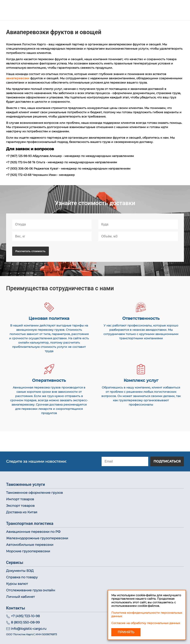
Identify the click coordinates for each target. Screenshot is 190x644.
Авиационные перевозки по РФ (33, 532)
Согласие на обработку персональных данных (146, 623)
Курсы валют (17, 584)
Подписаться (167, 461)
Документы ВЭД (20, 571)
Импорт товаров (20, 499)
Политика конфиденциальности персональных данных (147, 615)
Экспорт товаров (20, 506)
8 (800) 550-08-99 (25, 622)
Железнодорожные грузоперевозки (37, 538)
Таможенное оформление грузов (34, 493)
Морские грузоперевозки (28, 551)
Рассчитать (31, 251)
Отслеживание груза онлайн (31, 590)
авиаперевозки (18, 78)
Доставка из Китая (22, 512)
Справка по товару (22, 577)
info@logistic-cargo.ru (29, 629)
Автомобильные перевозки (30, 545)
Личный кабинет (20, 597)
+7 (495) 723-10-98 (25, 616)
